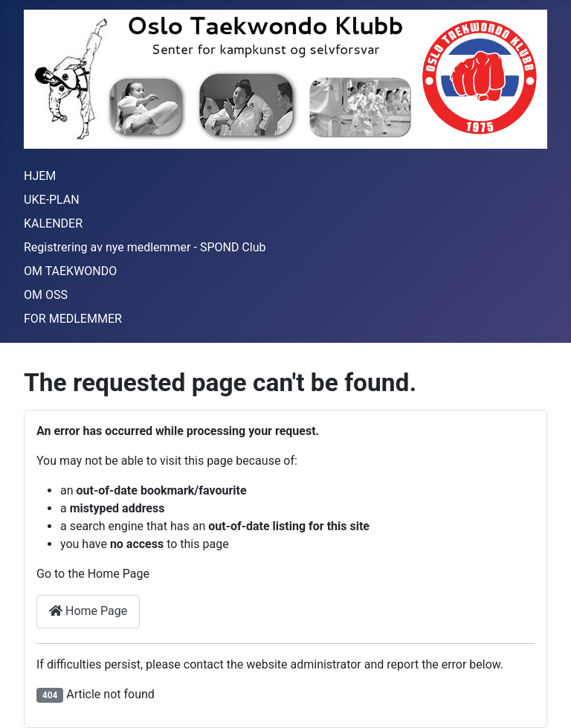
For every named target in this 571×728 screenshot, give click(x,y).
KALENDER (53, 223)
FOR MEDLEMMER (73, 319)
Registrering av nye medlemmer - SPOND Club (145, 247)
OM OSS (46, 295)
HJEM (40, 176)
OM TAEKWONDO (70, 271)
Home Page (88, 611)
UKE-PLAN (52, 200)
